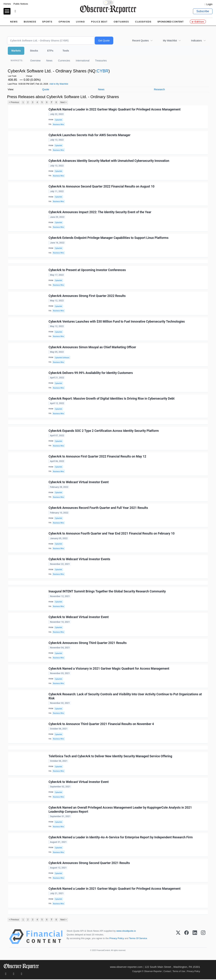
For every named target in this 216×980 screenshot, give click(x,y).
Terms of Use (179, 972)
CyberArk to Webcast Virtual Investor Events (79, 559)
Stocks (34, 51)
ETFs (50, 51)
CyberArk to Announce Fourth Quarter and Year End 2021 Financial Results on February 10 (112, 534)
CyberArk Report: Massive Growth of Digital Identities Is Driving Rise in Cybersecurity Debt (112, 399)
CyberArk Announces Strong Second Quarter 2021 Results (89, 863)
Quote (46, 89)
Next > (64, 102)
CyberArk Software (62, 358)
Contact (167, 972)
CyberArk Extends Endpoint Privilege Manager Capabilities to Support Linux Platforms (109, 238)
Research (159, 89)
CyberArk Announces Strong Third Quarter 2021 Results (88, 643)
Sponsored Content (170, 22)
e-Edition (198, 22)
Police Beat (99, 22)
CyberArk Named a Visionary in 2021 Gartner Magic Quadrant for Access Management (109, 669)
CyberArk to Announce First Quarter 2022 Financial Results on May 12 (97, 457)
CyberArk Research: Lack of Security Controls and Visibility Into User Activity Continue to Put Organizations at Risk (125, 697)
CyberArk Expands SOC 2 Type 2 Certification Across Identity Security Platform (104, 431)
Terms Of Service (138, 939)
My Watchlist (170, 41)
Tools (66, 51)
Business (30, 22)
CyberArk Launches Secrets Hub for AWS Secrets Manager (89, 135)
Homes (7, 4)
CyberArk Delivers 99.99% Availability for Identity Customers (91, 373)
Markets (16, 51)
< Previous (14, 102)
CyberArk (58, 120)
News (14, 22)
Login (209, 4)
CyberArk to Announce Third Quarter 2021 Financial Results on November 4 (101, 724)
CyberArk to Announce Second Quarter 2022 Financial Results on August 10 (102, 187)
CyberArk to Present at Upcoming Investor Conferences (87, 270)
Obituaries (121, 22)
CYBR (103, 71)
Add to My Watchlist (59, 84)
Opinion (64, 22)
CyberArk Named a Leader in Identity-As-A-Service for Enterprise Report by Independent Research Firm (121, 838)
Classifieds (143, 22)
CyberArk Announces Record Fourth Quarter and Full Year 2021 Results (98, 508)
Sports (47, 22)
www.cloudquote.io (126, 932)
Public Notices (21, 4)
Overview (35, 61)
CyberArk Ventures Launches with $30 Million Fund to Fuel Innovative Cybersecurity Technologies (117, 322)
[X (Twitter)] (178, 937)
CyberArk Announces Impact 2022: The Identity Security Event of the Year (100, 212)
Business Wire (59, 124)
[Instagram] (203, 937)
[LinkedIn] (195, 937)
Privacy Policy (117, 939)
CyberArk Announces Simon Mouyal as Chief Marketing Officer (92, 347)
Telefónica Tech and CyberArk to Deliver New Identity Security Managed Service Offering (110, 757)
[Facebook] (186, 937)
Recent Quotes (140, 41)
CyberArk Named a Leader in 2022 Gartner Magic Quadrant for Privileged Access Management (115, 109)
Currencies (64, 61)
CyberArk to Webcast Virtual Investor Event (79, 482)
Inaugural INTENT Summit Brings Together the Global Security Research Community (107, 592)
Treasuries (101, 61)
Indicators (196, 41)
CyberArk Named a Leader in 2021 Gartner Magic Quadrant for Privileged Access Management (115, 889)
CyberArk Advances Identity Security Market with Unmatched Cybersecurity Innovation (109, 161)
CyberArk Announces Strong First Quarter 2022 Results (87, 296)
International (83, 61)
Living (80, 22)
